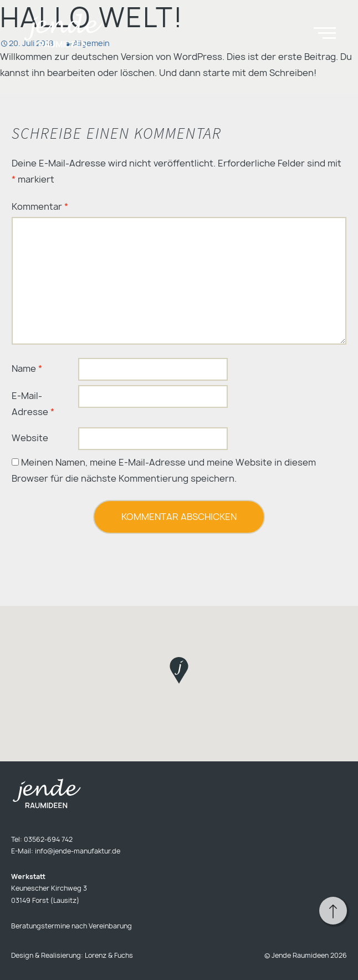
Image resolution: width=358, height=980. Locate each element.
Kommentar (40, 206)
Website (30, 438)
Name (27, 368)
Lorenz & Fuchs (109, 955)
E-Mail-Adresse (33, 404)
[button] (179, 670)
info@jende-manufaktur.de (78, 851)
